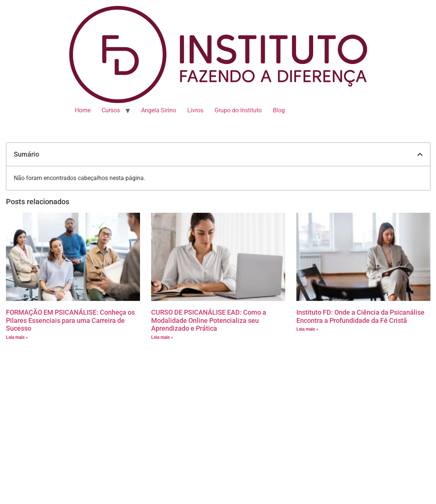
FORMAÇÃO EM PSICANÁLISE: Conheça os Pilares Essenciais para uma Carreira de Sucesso (70, 320)
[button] (420, 154)
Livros (195, 110)
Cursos (111, 110)
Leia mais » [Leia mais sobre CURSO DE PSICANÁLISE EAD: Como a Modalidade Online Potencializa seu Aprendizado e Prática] (162, 337)
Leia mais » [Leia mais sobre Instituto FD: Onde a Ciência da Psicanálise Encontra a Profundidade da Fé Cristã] (307, 329)
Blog (279, 110)
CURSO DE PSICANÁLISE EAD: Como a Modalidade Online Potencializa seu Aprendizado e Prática (209, 320)
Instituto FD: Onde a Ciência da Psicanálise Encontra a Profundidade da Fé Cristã (360, 316)
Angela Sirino (159, 110)
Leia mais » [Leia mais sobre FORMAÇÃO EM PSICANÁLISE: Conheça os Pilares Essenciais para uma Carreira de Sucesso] (17, 337)
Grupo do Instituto (238, 110)
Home (83, 110)
